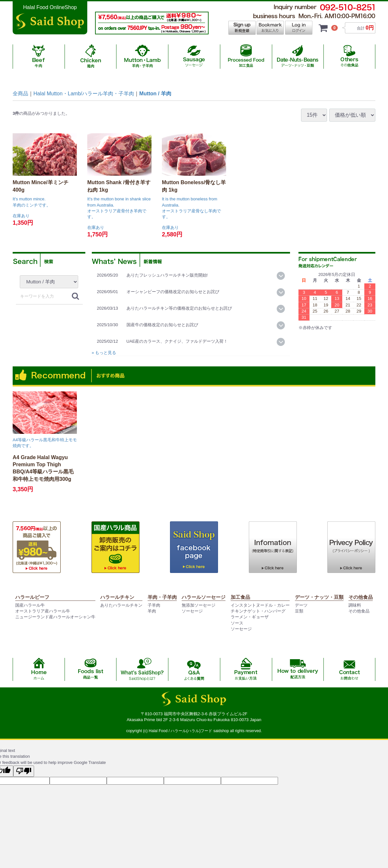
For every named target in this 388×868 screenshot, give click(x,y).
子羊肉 (154, 605)
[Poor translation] (24, 771)
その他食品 (359, 611)
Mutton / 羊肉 (155, 94)
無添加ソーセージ (199, 605)
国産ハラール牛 (30, 605)
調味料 (355, 605)
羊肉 (152, 611)
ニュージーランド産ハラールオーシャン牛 (55, 617)
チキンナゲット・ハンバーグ (258, 611)
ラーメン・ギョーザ (250, 617)
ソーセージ (192, 611)
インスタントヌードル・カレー (260, 605)
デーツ (301, 605)
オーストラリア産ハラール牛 (43, 611)
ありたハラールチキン (121, 605)
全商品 (20, 94)
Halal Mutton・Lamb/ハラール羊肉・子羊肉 (84, 94)
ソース (237, 623)
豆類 (299, 611)
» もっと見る (104, 353)
